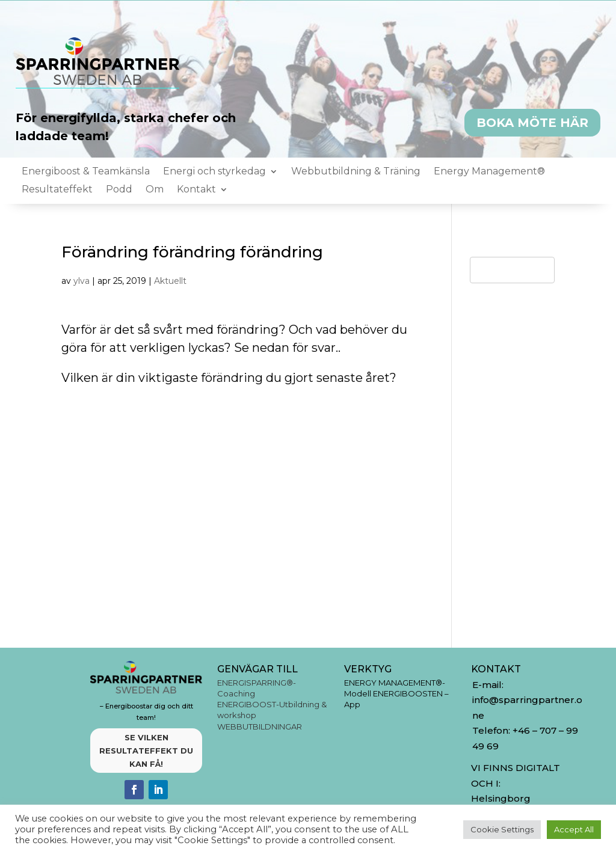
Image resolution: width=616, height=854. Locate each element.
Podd (119, 190)
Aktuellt (170, 281)
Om (155, 190)
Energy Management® (489, 172)
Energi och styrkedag (214, 172)
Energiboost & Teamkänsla (86, 172)
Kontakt (196, 190)
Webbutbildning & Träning (356, 172)
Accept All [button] (574, 829)
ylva (82, 281)
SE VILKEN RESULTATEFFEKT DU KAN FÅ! (146, 751)
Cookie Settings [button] (502, 829)
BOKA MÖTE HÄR (532, 123)
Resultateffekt (57, 190)
